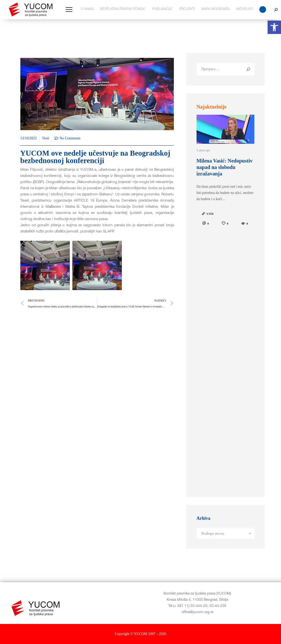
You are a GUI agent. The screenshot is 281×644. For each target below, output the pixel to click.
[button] (274, 27)
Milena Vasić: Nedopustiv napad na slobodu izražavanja (225, 167)
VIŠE (210, 214)
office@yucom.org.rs (197, 612)
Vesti (46, 138)
